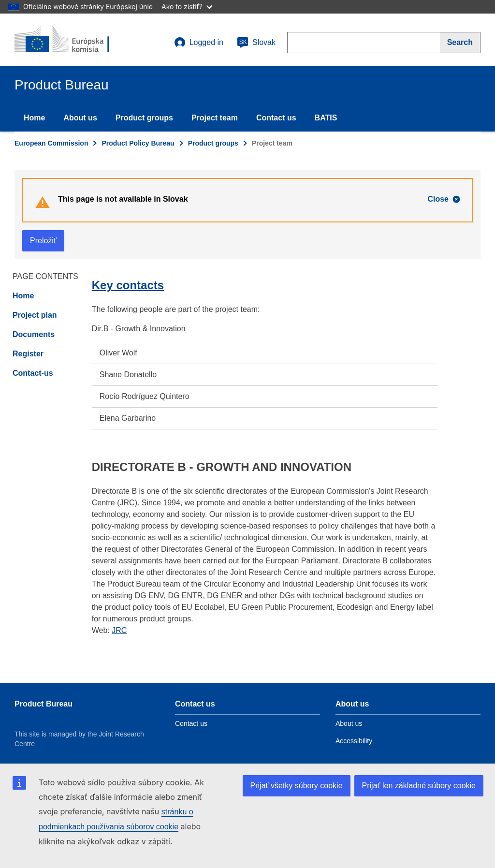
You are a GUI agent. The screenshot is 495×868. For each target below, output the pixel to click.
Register (28, 354)
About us (80, 118)
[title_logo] (73, 40)
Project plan (35, 315)
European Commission (51, 143)
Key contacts (128, 285)
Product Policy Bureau (138, 143)
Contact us (276, 118)
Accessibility (354, 741)
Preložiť (43, 241)
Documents (34, 334)
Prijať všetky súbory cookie (297, 786)
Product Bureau (44, 704)
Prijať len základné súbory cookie (419, 786)
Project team (215, 118)
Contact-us (33, 373)
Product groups (144, 118)
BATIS (326, 118)
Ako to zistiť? (187, 7)
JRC (119, 630)
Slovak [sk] (256, 43)
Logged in (199, 43)
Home (34, 118)
